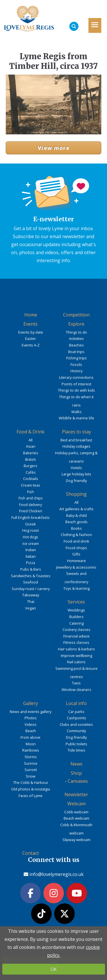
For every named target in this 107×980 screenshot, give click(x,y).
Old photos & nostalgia (31, 789)
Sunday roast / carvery (31, 589)
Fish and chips (31, 498)
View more (53, 148)
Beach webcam (76, 818)
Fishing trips (76, 358)
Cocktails (31, 479)
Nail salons (76, 662)
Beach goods (76, 522)
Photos (31, 718)
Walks (76, 412)
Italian (31, 556)
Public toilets (76, 744)
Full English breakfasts (31, 517)
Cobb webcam (76, 812)
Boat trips (76, 352)
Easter (31, 338)
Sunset (31, 770)
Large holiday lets (76, 474)
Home (31, 315)
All (31, 440)
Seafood (31, 582)
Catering (76, 623)
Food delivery (31, 505)
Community (76, 731)
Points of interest (76, 384)
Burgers (31, 466)
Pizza (31, 563)
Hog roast (31, 530)
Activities (76, 338)
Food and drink (76, 541)
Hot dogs (31, 537)
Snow (31, 776)
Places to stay (76, 432)
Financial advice (76, 636)
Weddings (76, 610)
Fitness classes (76, 642)
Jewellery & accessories (76, 567)
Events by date (31, 332)
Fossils (76, 364)
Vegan (31, 608)
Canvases (78, 781)
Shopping (76, 494)
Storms (31, 757)
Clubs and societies (76, 724)
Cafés (31, 472)
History (76, 371)
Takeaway (31, 595)
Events (31, 324)
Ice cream (31, 543)
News (76, 764)
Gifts (76, 554)
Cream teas (31, 485)
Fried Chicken (31, 511)
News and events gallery (31, 712)
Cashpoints (76, 718)
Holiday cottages (76, 446)
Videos (31, 724)
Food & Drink (31, 432)
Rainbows (31, 750)
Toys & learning (76, 588)
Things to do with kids (76, 390)
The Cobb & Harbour (31, 782)
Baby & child (76, 515)
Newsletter (76, 794)
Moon (31, 744)
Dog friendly (76, 481)
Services (76, 602)
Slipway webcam (76, 840)
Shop (76, 773)
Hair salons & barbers (76, 649)
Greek (31, 524)
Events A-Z (31, 345)
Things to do (76, 332)
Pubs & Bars (31, 569)
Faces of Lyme (31, 796)
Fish (31, 492)
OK (54, 969)
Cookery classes (76, 630)
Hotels (76, 468)
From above (31, 737)
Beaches (76, 345)
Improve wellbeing (76, 656)
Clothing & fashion (76, 535)
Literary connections (76, 377)
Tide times (76, 750)
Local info (76, 703)
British (31, 459)
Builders (76, 617)
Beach (31, 731)
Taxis (76, 683)
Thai (31, 601)
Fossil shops (76, 548)
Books (76, 528)
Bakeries (31, 453)
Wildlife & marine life (76, 418)
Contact (31, 853)
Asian (31, 446)
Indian (31, 550)
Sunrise (31, 763)
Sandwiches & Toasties (31, 576)
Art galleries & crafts (76, 509)
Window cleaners (76, 690)
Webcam (76, 804)
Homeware (76, 561)
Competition (76, 315)
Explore (76, 324)
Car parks (76, 712)
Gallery (31, 703)
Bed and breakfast (76, 440)
